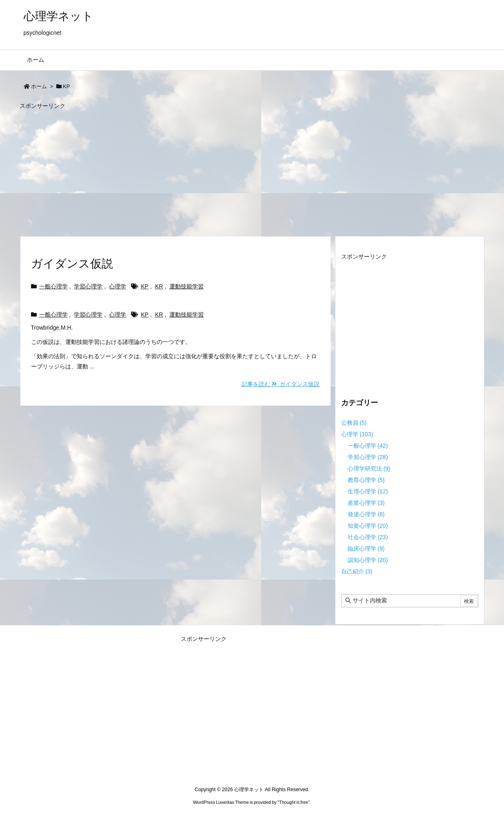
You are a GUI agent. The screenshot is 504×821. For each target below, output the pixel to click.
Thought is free (294, 802)
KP (145, 286)
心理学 (118, 286)
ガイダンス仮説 (72, 264)
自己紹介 (357, 571)
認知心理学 (368, 560)
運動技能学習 (187, 286)
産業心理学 (366, 503)
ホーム (39, 86)
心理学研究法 (369, 469)
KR (159, 286)
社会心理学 (368, 537)
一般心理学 (53, 286)
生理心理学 (368, 491)
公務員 (354, 423)
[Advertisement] (252, 169)
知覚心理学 (368, 526)
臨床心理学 (366, 549)
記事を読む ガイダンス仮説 (281, 384)
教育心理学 (366, 480)
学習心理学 (88, 286)
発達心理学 (366, 514)
